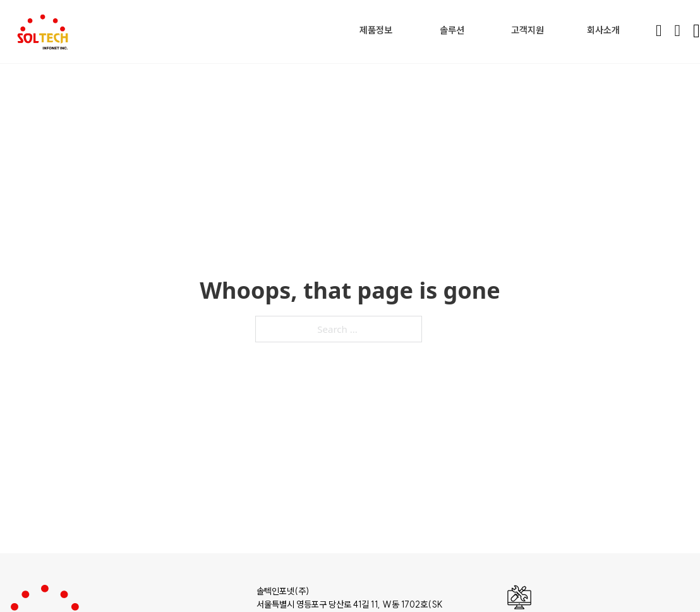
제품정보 (376, 30)
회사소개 (603, 30)
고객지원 (528, 30)
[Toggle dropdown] (396, 30)
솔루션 (452, 30)
